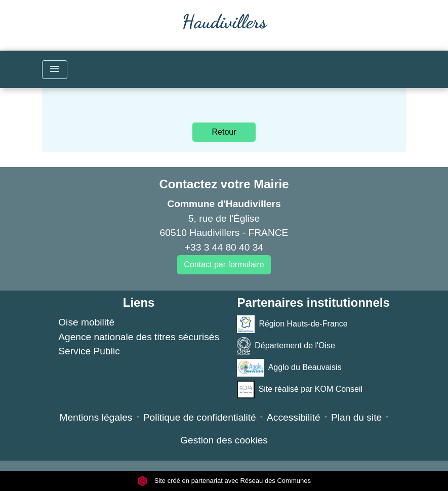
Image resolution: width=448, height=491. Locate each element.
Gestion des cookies (224, 440)
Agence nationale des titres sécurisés (139, 337)
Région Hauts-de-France (292, 324)
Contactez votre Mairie (224, 184)
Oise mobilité (86, 322)
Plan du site (356, 417)
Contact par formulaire (224, 264)
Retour (224, 132)
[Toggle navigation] (55, 70)
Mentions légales (96, 417)
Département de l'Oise (286, 346)
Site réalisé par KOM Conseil (300, 390)
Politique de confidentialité (200, 417)
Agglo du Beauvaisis (289, 368)
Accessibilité (294, 417)
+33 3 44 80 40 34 (224, 247)
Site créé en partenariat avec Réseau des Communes (224, 481)
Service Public (89, 351)
